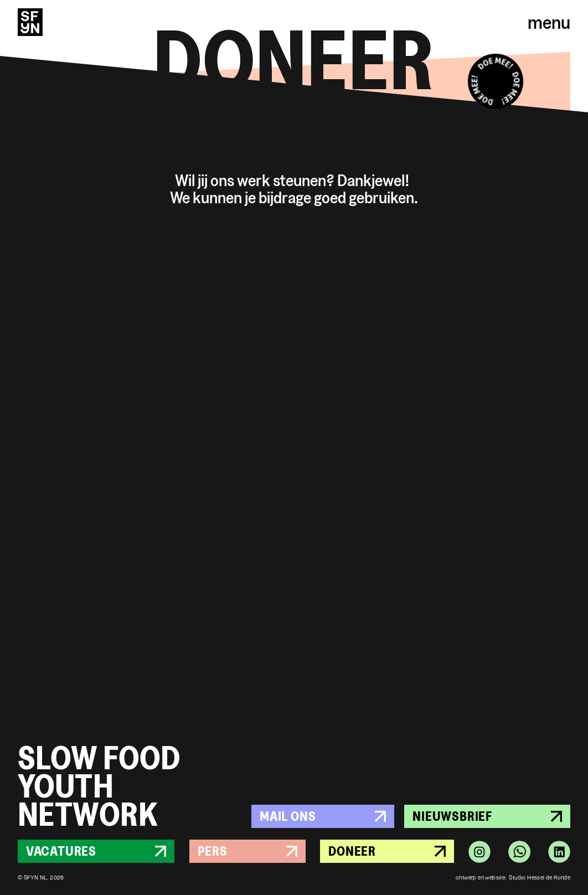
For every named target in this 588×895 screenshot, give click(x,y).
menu (549, 22)
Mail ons (323, 816)
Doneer (387, 851)
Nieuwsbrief (487, 816)
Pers (247, 851)
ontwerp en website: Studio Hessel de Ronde (513, 877)
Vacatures (96, 851)
